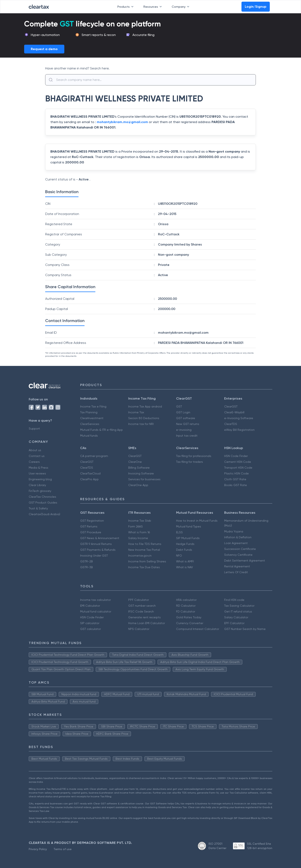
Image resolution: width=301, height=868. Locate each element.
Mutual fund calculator (96, 611)
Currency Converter (190, 623)
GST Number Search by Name (245, 629)
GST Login (183, 412)
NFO (179, 556)
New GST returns (188, 424)
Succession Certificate (240, 549)
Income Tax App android (145, 406)
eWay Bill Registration (239, 430)
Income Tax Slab (140, 521)
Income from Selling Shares (147, 561)
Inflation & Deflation (238, 537)
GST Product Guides (43, 503)
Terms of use (63, 849)
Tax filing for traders (190, 462)
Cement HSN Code (238, 462)
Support (34, 428)
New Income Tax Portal (144, 550)
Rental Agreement (237, 566)
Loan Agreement (236, 543)
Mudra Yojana (234, 531)
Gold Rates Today (189, 617)
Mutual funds (89, 436)
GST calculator (90, 629)
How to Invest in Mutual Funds (197, 521)
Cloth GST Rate (235, 479)
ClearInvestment (92, 418)
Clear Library (37, 485)
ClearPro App (89, 479)
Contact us (37, 456)
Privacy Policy (38, 849)
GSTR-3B (86, 567)
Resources (153, 7)
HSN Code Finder (236, 456)
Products (126, 7)
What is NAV (185, 567)
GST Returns (89, 526)
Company (181, 7)
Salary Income (138, 538)
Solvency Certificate (238, 555)
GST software (186, 418)
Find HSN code (234, 600)
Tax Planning (89, 412)
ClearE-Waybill (234, 412)
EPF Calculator (234, 623)
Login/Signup (256, 7)
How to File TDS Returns (145, 544)
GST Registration (92, 521)
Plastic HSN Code (236, 473)
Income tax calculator (95, 600)
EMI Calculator (90, 606)
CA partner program (94, 456)
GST (179, 406)
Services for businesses (144, 479)
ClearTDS (231, 424)
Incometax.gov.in (140, 556)
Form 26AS (136, 526)
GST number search (142, 606)
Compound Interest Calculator (198, 629)
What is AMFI (185, 561)
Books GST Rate (236, 485)
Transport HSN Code (238, 468)
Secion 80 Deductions (144, 418)
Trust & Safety (38, 508)
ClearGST (231, 406)
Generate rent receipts (144, 617)
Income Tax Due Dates (144, 567)
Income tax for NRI (141, 424)
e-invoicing (184, 430)
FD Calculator (186, 611)
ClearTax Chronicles (42, 497)
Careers (34, 462)
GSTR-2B (86, 561)
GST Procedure (91, 532)
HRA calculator (186, 600)
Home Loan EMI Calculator (147, 623)
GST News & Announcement (100, 538)
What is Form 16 (139, 532)
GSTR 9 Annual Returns (96, 544)
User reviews (37, 473)
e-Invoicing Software (239, 418)
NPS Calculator (139, 629)
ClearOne (135, 462)
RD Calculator (186, 606)
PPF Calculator (139, 600)
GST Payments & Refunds (98, 550)
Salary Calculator (236, 617)
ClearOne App (138, 485)
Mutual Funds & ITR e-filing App (101, 430)
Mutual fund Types (189, 526)
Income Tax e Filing (93, 406)
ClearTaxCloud (90, 473)
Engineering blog (40, 479)
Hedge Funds (185, 544)
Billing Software (139, 468)
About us (35, 450)
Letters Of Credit (236, 572)
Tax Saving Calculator (239, 606)
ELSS (179, 532)
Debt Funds (184, 550)
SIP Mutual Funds (188, 538)
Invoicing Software (141, 473)
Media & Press (39, 468)
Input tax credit (187, 436)
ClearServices (90, 424)
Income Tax (136, 412)
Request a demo (44, 49)
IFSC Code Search (141, 611)
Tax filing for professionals (194, 456)
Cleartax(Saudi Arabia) (44, 514)
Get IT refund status (238, 611)
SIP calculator (90, 623)
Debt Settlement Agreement (245, 561)
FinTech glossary (40, 491)
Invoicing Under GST (94, 556)
